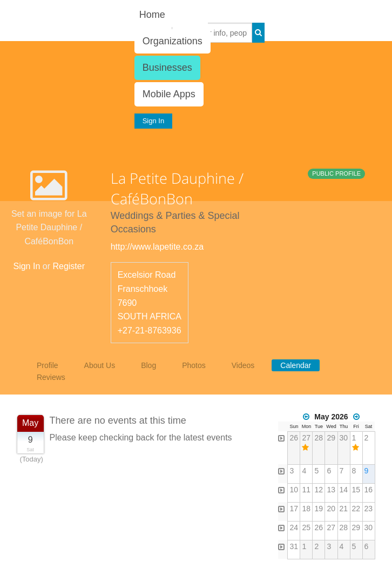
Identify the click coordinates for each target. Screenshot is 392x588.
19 (319, 509)
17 (294, 509)
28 (319, 438)
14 (344, 490)
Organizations (173, 41)
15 (356, 490)
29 (331, 438)
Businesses (167, 68)
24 (294, 527)
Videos (243, 365)
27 (306, 438)
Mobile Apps (169, 94)
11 (306, 490)
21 (344, 509)
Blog (148, 365)
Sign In (153, 121)
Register (69, 266)
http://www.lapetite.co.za (157, 247)
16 (369, 490)
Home (152, 15)
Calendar (296, 365)
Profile (48, 365)
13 (331, 490)
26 (294, 438)
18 (306, 509)
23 (369, 509)
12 (319, 490)
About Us (100, 365)
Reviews (51, 377)
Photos (194, 365)
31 (294, 546)
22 (356, 509)
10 (294, 490)
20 (331, 509)
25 (306, 527)
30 (344, 438)
